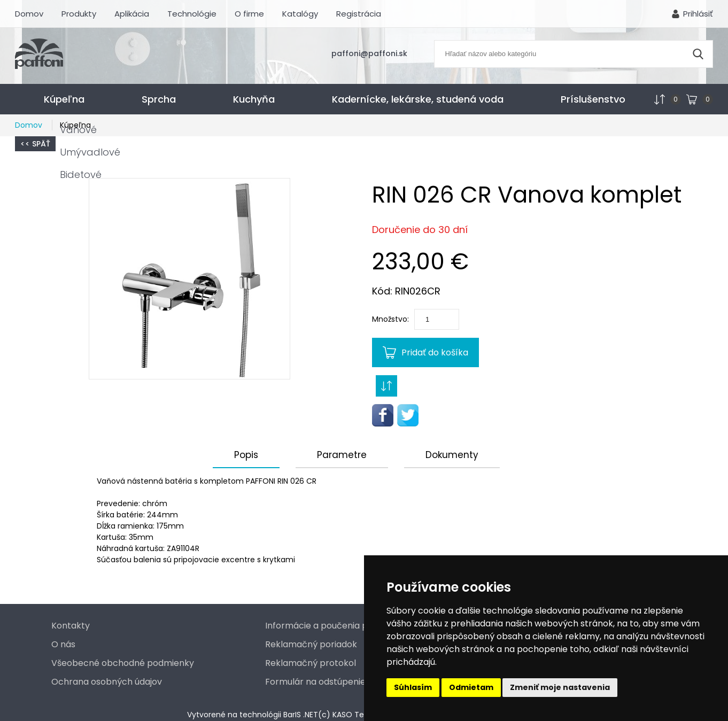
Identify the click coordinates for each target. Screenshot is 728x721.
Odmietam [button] (471, 687)
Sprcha (159, 99)
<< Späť (35, 144)
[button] (189, 279)
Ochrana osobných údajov (107, 682)
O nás (63, 644)
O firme (249, 14)
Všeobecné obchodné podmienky (123, 663)
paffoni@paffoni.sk (369, 53)
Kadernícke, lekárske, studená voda (418, 99)
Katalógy (300, 14)
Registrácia (359, 14)
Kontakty (71, 626)
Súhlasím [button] (413, 687)
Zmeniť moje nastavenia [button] (560, 687)
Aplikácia (132, 14)
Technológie (192, 14)
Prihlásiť (698, 14)
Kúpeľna (64, 99)
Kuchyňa (254, 99)
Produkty (79, 14)
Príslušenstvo (593, 99)
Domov (29, 14)
